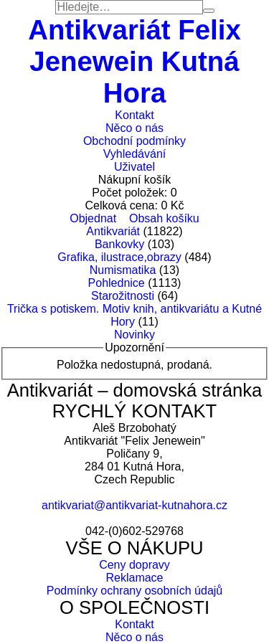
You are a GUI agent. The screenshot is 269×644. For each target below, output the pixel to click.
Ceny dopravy (134, 565)
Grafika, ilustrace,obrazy (119, 257)
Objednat (93, 218)
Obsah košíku (164, 218)
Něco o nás (134, 128)
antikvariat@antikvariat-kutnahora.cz (134, 505)
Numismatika (123, 270)
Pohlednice (117, 283)
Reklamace (134, 578)
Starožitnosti (123, 296)
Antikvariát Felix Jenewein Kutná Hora (134, 61)
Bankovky (119, 244)
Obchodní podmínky (134, 141)
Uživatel (134, 167)
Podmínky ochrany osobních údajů (134, 591)
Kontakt (134, 115)
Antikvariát (113, 231)
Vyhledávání (134, 154)
